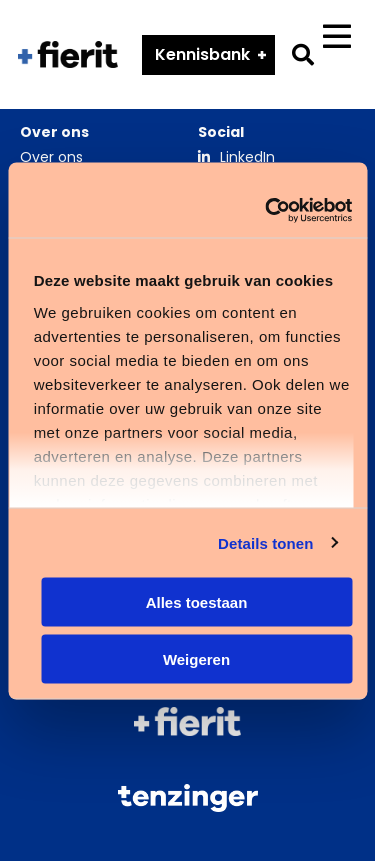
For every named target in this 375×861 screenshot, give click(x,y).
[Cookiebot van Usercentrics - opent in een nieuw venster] (267, 210)
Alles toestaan (197, 602)
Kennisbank (202, 54)
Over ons (51, 157)
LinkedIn (247, 157)
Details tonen (265, 542)
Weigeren (196, 658)
